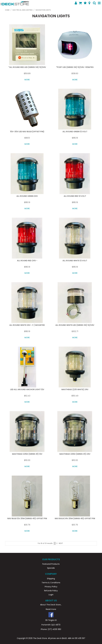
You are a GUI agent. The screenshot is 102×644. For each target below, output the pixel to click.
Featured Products (51, 564)
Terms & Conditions (51, 583)
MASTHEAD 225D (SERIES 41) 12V (27, 454)
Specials (51, 568)
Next (61, 543)
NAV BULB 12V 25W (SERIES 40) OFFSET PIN (27, 518)
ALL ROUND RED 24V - (27, 261)
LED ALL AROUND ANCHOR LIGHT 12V (27, 389)
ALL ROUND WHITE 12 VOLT (75, 261)
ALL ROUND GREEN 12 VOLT (75, 132)
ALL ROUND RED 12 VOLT (75, 196)
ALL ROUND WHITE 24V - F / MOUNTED (27, 325)
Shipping (51, 579)
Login (51, 595)
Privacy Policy (51, 587)
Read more (51, 609)
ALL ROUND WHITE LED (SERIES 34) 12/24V (75, 325)
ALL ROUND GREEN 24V (27, 196)
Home (7, 10)
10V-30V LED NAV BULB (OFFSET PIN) (27, 132)
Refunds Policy (51, 591)
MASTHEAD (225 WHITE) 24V (75, 389)
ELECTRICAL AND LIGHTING (23, 10)
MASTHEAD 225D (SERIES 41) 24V (75, 454)
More (27, 80)
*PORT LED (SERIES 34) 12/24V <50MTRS (75, 67)
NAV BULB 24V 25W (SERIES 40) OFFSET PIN (75, 518)
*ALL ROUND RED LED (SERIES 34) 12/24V (27, 67)
